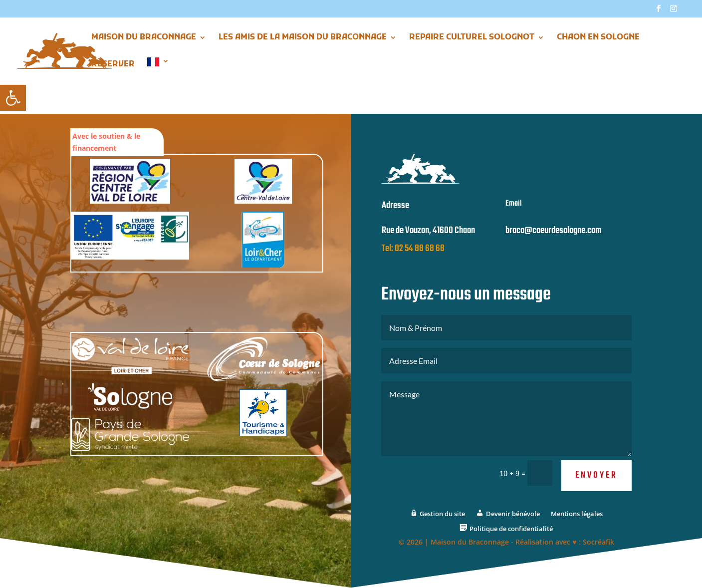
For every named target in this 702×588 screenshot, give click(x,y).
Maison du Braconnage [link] (144, 38)
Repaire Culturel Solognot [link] (472, 38)
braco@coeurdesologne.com (554, 241)
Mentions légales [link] (577, 524)
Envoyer (596, 485)
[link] (13, 98)
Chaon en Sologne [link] (598, 38)
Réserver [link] (113, 65)
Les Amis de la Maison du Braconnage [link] (303, 38)
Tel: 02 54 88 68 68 (413, 259)
